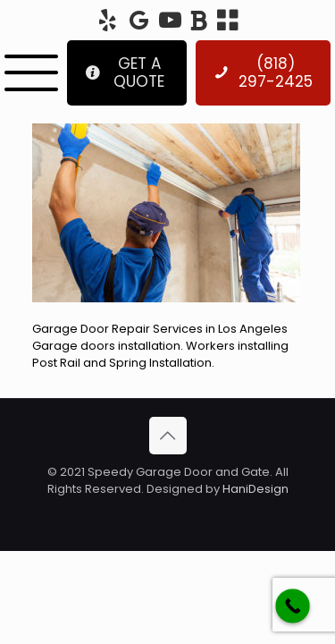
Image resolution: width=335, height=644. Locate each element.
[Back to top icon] (168, 436)
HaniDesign (254, 489)
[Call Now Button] (293, 606)
